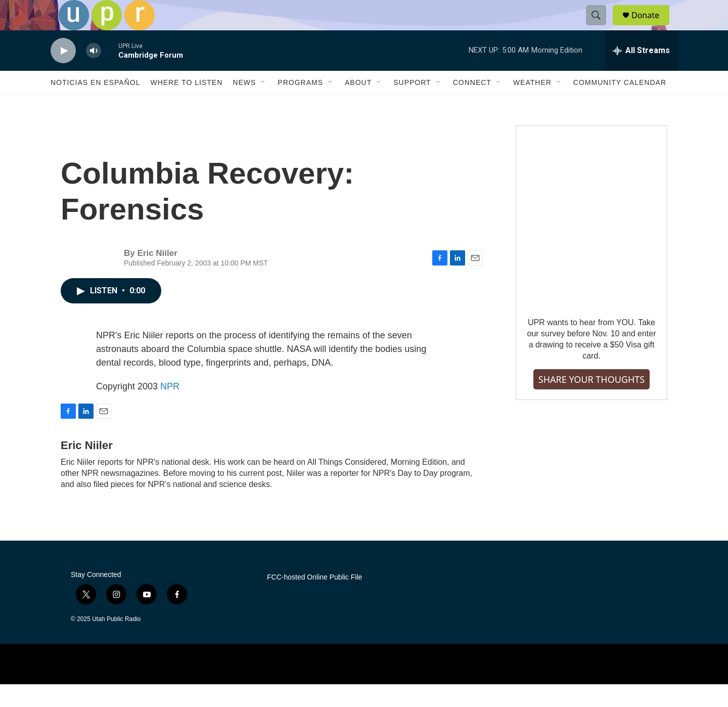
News (244, 105)
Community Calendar (620, 105)
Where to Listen (186, 105)
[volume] (94, 74)
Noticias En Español (95, 105)
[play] (63, 74)
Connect (472, 105)
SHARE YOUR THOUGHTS (591, 402)
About (358, 105)
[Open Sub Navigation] (263, 105)
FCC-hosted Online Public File (314, 600)
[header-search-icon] (601, 27)
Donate (652, 27)
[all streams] (641, 73)
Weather (532, 105)
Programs (300, 105)
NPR (170, 409)
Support (412, 105)
